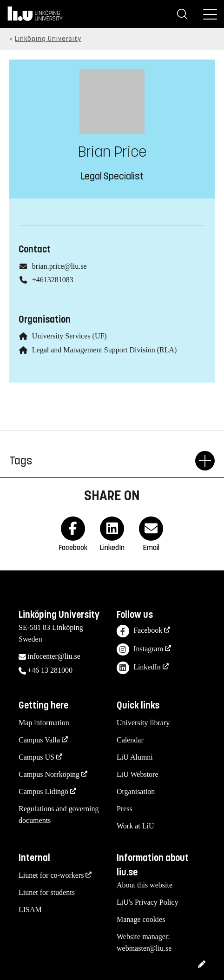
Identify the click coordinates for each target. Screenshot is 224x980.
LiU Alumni (135, 757)
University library (143, 723)
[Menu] (210, 14)
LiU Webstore (138, 774)
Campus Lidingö (43, 791)
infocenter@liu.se (54, 656)
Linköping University (48, 39)
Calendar (130, 740)
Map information (44, 723)
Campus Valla (39, 740)
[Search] (182, 14)
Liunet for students (47, 892)
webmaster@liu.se (144, 948)
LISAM (30, 910)
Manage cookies (141, 919)
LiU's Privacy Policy (148, 902)
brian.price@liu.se (59, 266)
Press (125, 809)
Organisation (136, 791)
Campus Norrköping (49, 774)
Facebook (139, 631)
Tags (102, 461)
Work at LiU (135, 826)
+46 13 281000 (50, 670)
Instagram (140, 650)
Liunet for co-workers (51, 875)
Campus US (36, 757)
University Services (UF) (69, 336)
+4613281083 (53, 280)
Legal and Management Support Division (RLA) (105, 350)
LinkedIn (139, 668)
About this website (145, 885)
